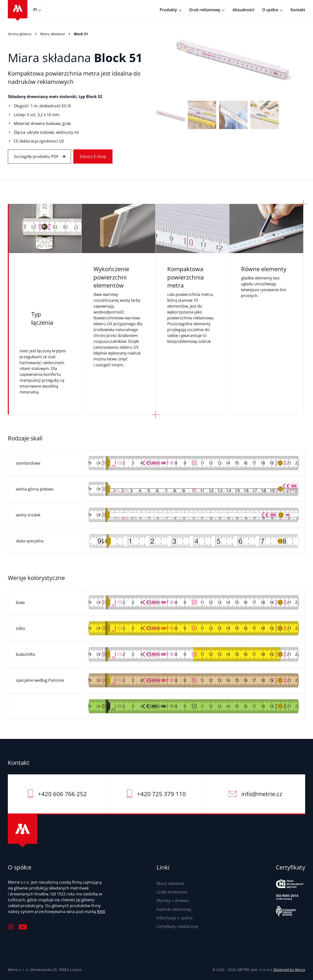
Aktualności (243, 10)
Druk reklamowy (205, 10)
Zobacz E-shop (93, 156)
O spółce (270, 10)
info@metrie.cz (262, 794)
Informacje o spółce (175, 918)
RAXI (101, 912)
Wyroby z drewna (173, 901)
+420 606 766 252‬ (62, 794)
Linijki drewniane (172, 892)
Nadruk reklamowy (174, 909)
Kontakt (298, 10)
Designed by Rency (289, 970)
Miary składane (53, 34)
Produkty (168, 10)
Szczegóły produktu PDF (36, 156)
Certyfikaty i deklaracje (177, 926)
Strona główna (20, 34)
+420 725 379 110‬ (161, 794)
